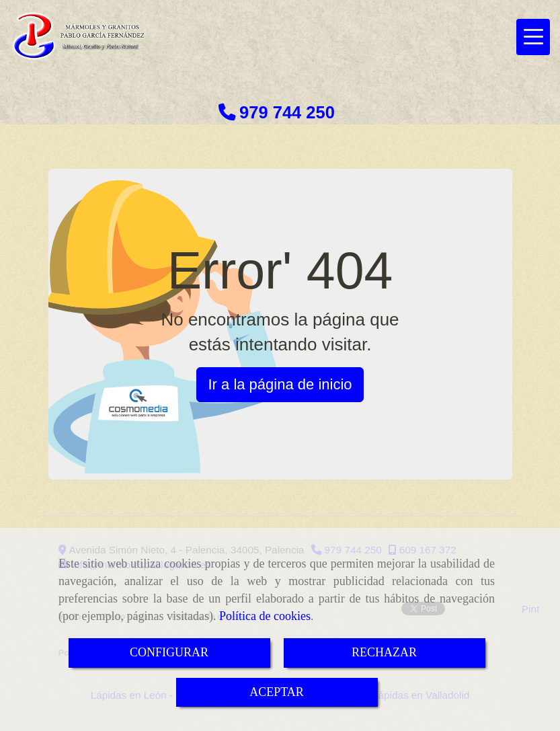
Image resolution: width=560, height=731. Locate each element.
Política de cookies (265, 616)
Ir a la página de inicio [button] (280, 384)
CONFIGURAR (169, 652)
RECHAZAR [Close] (384, 652)
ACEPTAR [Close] (277, 692)
